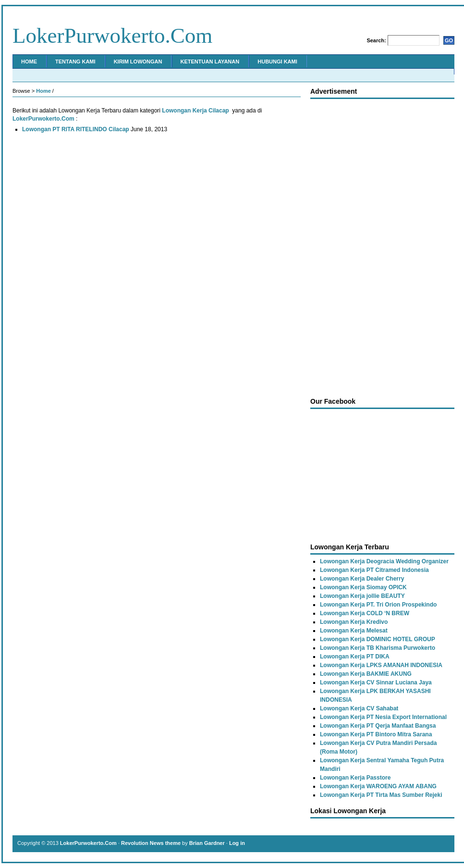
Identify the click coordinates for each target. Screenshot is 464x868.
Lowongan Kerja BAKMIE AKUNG (366, 674)
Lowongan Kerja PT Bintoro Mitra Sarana (376, 734)
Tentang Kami (75, 62)
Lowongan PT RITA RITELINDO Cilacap (76, 129)
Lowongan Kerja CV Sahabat (359, 708)
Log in (237, 843)
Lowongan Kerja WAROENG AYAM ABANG (378, 786)
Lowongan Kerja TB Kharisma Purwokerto (378, 648)
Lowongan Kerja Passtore (355, 778)
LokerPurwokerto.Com (112, 36)
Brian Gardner (207, 843)
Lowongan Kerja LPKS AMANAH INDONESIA (381, 665)
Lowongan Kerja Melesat (354, 631)
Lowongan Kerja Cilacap (195, 111)
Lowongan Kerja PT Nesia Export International (383, 717)
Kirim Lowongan (138, 62)
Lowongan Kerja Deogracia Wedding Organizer (384, 561)
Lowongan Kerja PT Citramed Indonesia (374, 570)
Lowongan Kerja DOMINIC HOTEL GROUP (378, 639)
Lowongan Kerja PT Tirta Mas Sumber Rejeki (381, 795)
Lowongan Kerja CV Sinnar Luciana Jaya (376, 682)
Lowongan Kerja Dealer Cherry (362, 579)
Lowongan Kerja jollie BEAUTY (362, 596)
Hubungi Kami (277, 62)
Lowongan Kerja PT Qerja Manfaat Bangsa (378, 726)
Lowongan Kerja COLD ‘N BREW (365, 613)
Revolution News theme (151, 843)
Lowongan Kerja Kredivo (354, 622)
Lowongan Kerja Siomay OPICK (363, 587)
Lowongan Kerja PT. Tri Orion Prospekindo (378, 605)
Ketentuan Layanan (210, 62)
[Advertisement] (350, 246)
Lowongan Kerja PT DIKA (355, 657)
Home (29, 62)
